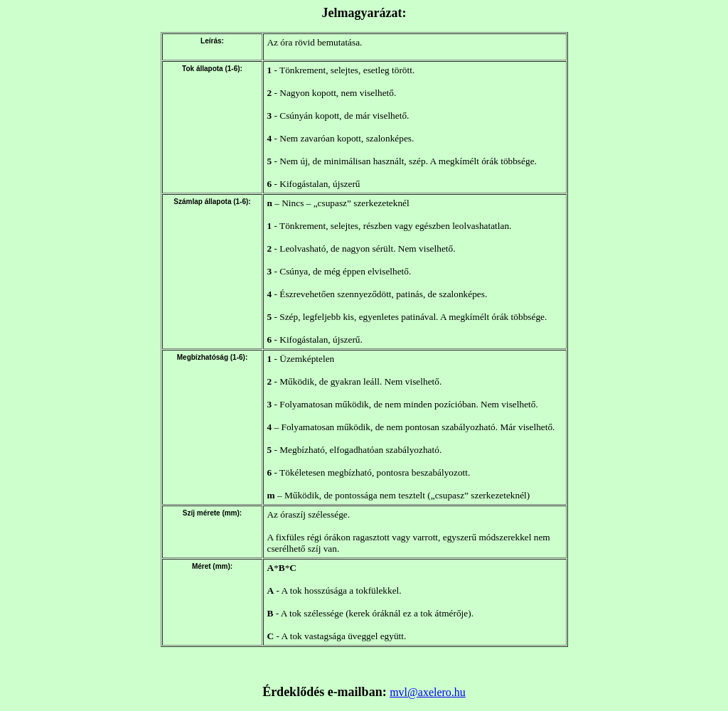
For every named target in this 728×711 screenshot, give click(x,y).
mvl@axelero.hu (428, 692)
